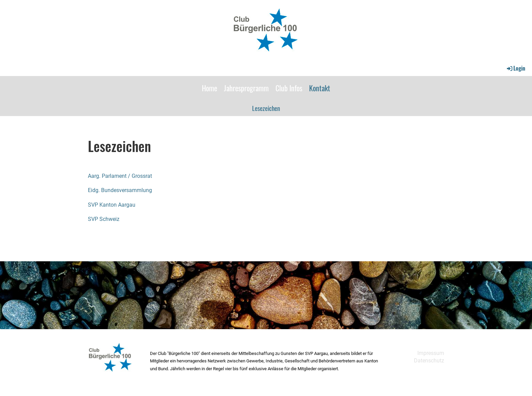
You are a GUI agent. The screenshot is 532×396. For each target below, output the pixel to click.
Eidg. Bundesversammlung (120, 190)
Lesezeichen (266, 108)
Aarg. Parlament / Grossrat (120, 176)
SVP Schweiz (104, 219)
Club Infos (289, 88)
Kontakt (320, 88)
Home (210, 88)
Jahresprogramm (246, 88)
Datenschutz (429, 361)
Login (516, 68)
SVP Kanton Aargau (112, 205)
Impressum (431, 353)
